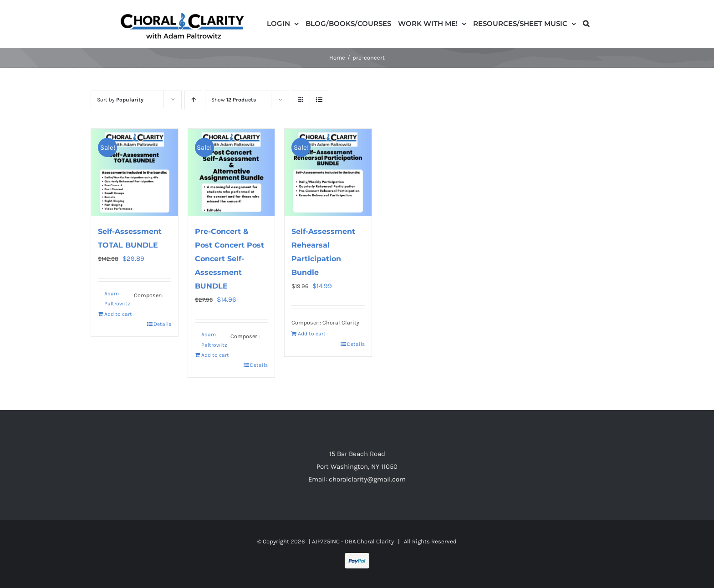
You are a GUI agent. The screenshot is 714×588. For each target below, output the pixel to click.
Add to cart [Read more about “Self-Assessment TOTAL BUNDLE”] (118, 314)
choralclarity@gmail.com (367, 479)
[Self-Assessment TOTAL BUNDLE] (135, 172)
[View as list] (319, 100)
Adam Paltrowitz (117, 299)
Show (234, 100)
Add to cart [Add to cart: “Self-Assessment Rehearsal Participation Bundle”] (312, 334)
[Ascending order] (193, 100)
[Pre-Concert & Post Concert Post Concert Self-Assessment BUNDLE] (232, 172)
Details (162, 324)
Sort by (120, 100)
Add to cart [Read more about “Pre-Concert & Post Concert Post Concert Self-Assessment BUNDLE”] (215, 355)
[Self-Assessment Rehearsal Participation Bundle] (328, 172)
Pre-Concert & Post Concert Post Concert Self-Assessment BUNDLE (229, 259)
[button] (586, 23)
